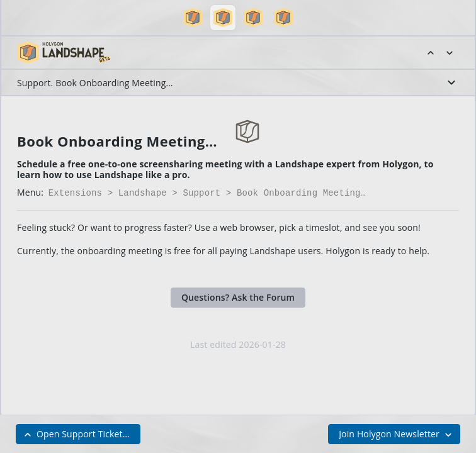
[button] (193, 18)
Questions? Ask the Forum (238, 296)
